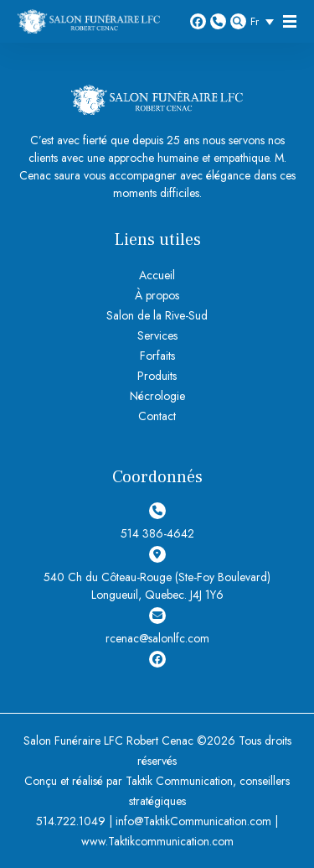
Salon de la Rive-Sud (157, 315)
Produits (157, 376)
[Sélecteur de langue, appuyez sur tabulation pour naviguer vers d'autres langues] (266, 21)
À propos (157, 295)
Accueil (157, 275)
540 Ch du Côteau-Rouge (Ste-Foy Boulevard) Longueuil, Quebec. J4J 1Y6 (157, 574)
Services (157, 335)
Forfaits (157, 356)
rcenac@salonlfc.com (157, 627)
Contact (157, 416)
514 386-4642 (218, 21)
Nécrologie (157, 396)
